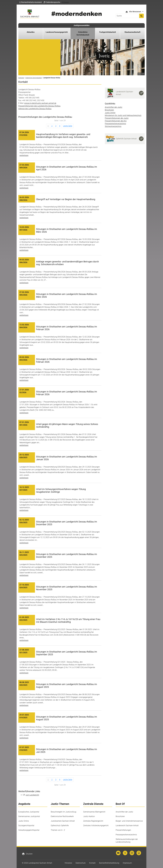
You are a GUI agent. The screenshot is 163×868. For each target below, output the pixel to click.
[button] (31, 2)
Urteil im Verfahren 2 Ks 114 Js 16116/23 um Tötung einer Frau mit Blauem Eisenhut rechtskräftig (68, 621)
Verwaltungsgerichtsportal (29, 830)
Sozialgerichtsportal (26, 826)
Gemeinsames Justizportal (29, 816)
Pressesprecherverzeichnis (115, 124)
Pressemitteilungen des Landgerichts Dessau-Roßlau (39, 106)
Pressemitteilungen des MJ (116, 121)
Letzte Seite (68, 126)
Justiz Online (110, 113)
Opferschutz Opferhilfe (60, 826)
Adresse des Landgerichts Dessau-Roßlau (35, 109)
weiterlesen (24, 155)
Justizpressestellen (81, 25)
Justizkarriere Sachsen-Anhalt (63, 821)
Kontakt (92, 863)
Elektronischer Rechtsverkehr (62, 816)
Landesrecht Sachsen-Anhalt (127, 826)
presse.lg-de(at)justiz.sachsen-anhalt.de (40, 103)
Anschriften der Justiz (114, 107)
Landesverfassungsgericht (57, 32)
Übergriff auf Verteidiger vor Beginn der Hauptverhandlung (66, 199)
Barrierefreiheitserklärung (109, 863)
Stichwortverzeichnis (113, 126)
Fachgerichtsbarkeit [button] (108, 32)
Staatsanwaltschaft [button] (132, 32)
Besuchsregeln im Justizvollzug (63, 812)
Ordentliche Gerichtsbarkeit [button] (83, 33)
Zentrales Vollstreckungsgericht (96, 826)
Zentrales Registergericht (93, 821)
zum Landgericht (32, 795)
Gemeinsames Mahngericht (94, 812)
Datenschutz (81, 863)
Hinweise (68, 863)
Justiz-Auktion (89, 816)
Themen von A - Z (58, 830)
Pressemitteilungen (123, 830)
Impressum (127, 863)
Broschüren (109, 110)
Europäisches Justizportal (29, 812)
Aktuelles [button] (31, 32)
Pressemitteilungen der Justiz (117, 118)
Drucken (27, 854)
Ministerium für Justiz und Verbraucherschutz (123, 115)
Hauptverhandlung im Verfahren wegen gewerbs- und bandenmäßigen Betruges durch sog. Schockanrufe (63, 136)
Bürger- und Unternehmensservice (129, 821)
